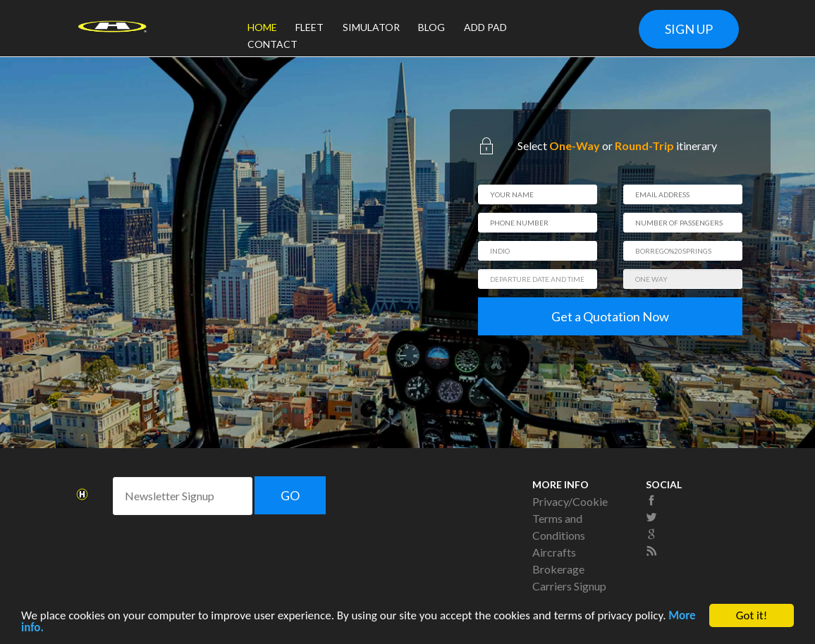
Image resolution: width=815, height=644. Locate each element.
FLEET (310, 27)
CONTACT (272, 44)
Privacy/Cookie (570, 501)
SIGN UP (689, 29)
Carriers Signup (569, 586)
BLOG (431, 27)
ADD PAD (485, 27)
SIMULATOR (371, 27)
